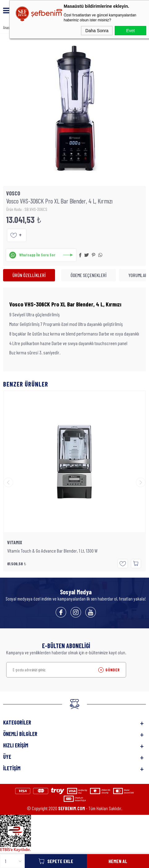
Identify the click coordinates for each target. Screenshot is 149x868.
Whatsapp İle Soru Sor (37, 255)
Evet (130, 31)
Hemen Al (118, 861)
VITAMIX (15, 542)
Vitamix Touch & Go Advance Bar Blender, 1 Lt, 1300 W (52, 551)
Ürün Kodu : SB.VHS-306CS (27, 209)
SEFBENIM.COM (72, 808)
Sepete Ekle (60, 861)
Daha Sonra (97, 31)
